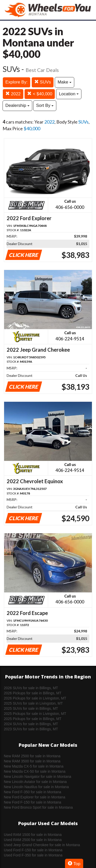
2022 (13, 94)
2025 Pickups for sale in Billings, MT (33, 719)
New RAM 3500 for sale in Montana (32, 761)
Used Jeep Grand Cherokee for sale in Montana (42, 845)
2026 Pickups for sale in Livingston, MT (35, 698)
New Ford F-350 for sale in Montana (33, 792)
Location (69, 94)
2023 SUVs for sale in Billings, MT (31, 729)
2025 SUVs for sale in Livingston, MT (33, 703)
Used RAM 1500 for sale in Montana (33, 835)
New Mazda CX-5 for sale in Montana (34, 766)
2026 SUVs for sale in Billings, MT (31, 688)
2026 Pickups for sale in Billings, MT (33, 693)
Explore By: (17, 82)
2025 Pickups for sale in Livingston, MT (35, 714)
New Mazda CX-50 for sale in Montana (35, 771)
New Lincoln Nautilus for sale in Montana (36, 787)
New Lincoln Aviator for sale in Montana (35, 782)
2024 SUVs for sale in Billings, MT (31, 724)
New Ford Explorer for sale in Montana (35, 797)
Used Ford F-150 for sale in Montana (33, 850)
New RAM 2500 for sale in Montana (32, 756)
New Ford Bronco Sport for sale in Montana (38, 807)
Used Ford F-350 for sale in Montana (33, 855)
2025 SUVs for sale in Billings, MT (31, 708)
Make (65, 82)
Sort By (45, 105)
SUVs (43, 82)
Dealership (17, 105)
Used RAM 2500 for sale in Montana (33, 840)
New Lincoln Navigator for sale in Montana (38, 777)
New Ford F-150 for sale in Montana (33, 802)
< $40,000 (40, 94)
